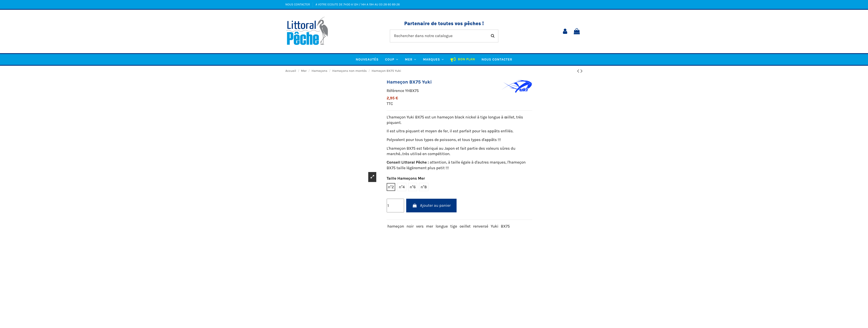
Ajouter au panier (431, 205)
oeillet (465, 226)
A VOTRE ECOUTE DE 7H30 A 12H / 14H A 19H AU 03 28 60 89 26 (358, 4)
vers (420, 226)
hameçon (396, 226)
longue (442, 226)
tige (454, 226)
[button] (433, 59)
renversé (481, 226)
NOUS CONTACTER (298, 4)
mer (430, 226)
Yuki (495, 226)
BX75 (505, 226)
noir (410, 226)
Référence (395, 91)
